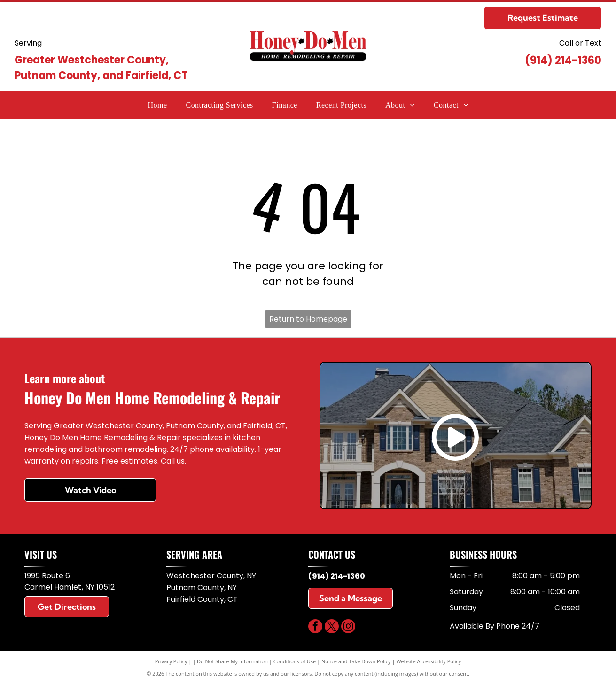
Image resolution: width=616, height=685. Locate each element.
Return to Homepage (308, 319)
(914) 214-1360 (563, 60)
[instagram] (348, 627)
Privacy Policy (171, 661)
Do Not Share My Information (232, 661)
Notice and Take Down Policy (356, 661)
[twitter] (332, 627)
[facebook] (315, 627)
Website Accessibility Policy (429, 661)
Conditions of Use (295, 661)
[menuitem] (157, 105)
